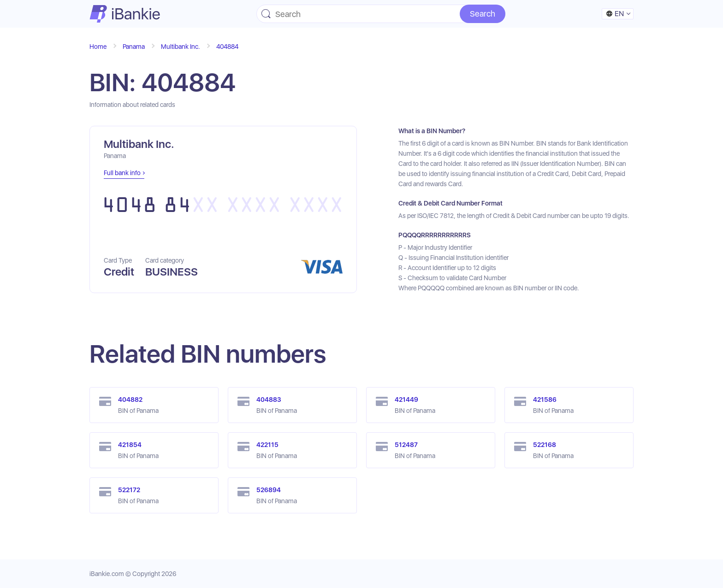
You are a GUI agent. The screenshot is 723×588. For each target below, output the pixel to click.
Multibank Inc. (181, 47)
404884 (227, 47)
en (615, 14)
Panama (134, 47)
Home (98, 47)
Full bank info (122, 173)
